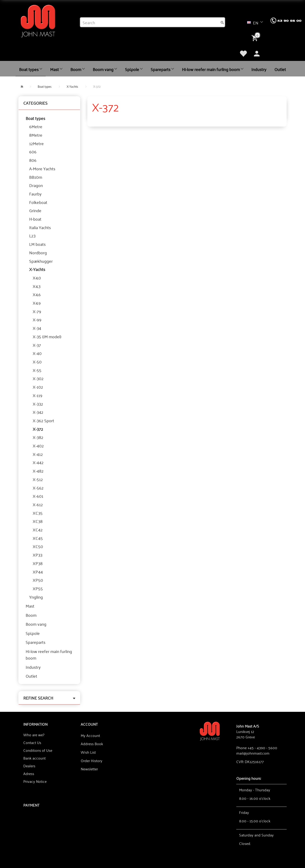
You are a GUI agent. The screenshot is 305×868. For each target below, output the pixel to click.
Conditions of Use (38, 750)
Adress (29, 773)
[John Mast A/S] (210, 731)
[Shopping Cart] (256, 38)
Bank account (34, 758)
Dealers (29, 766)
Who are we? (34, 735)
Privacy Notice (35, 781)
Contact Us (32, 742)
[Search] (222, 22)
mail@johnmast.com (253, 753)
